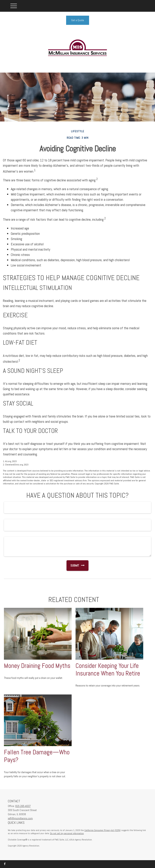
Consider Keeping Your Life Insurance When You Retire (108, 670)
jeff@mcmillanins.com (20, 818)
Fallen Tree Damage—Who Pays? (37, 756)
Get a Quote (78, 20)
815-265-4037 (23, 806)
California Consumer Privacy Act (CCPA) (103, 830)
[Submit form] (73, 566)
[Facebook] (5, 864)
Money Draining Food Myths (37, 666)
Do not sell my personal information (67, 833)
